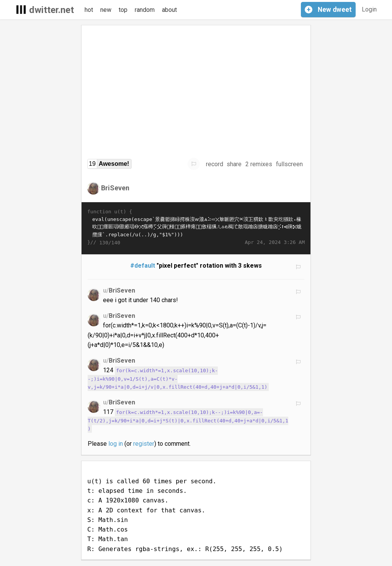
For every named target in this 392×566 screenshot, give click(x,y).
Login (369, 9)
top (123, 10)
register (144, 444)
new (106, 10)
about (169, 10)
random (145, 10)
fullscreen (289, 164)
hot (89, 10)
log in (116, 444)
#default (143, 266)
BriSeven (115, 188)
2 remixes (259, 164)
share (234, 164)
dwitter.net (51, 10)
